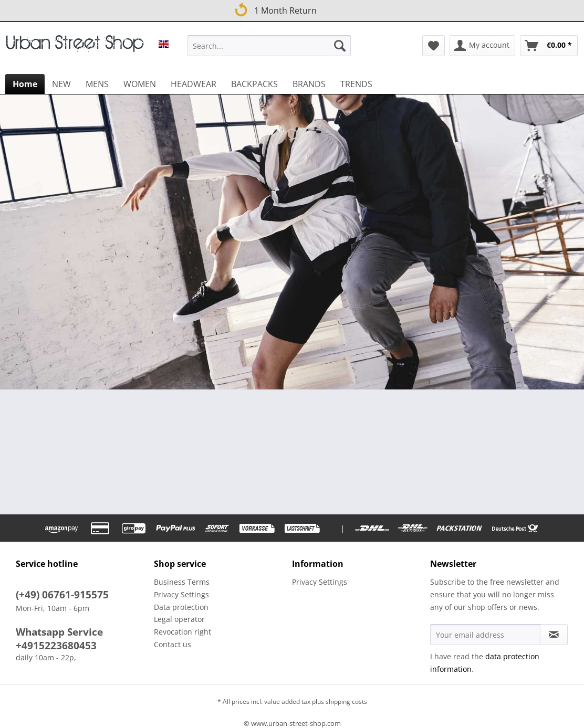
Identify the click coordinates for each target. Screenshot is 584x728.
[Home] (25, 84)
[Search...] (269, 46)
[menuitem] (269, 51)
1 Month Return (275, 9)
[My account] (482, 46)
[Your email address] (485, 635)
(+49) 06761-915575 (62, 595)
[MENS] (97, 84)
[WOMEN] (140, 84)
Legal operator (179, 619)
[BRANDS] (309, 84)
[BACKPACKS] (254, 84)
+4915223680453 (56, 646)
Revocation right (182, 632)
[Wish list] (434, 46)
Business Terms (182, 582)
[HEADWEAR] (194, 84)
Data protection (181, 607)
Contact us (173, 644)
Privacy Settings (181, 594)
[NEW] (61, 84)
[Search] (340, 46)
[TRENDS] (356, 84)
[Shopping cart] (549, 46)
